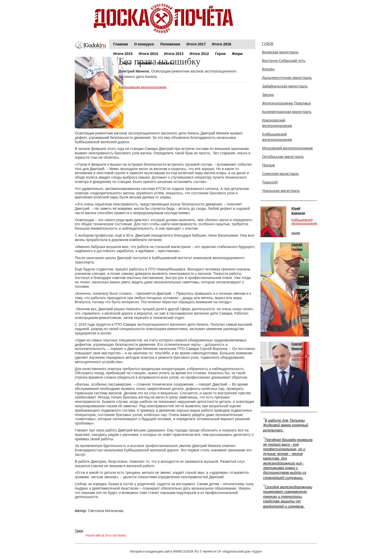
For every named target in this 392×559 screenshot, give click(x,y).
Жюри (237, 54)
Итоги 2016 (222, 44)
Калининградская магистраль (287, 112)
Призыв (268, 165)
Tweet (79, 531)
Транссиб (270, 182)
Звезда (268, 95)
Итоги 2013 (174, 54)
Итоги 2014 (148, 54)
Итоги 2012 (199, 54)
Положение (170, 44)
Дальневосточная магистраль (287, 78)
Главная (121, 44)
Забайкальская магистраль (285, 86)
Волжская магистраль (280, 52)
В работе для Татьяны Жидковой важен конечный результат (286, 425)
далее (296, 233)
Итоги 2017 (196, 44)
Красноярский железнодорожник (277, 123)
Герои (220, 54)
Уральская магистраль (281, 191)
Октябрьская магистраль (283, 157)
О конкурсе (144, 44)
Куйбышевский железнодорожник (142, 87)
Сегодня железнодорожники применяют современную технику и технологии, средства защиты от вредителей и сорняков (288, 497)
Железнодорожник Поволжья (286, 103)
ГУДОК (268, 44)
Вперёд (268, 69)
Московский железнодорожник (287, 148)
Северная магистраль (280, 174)
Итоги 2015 (123, 54)
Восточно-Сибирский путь (284, 61)
